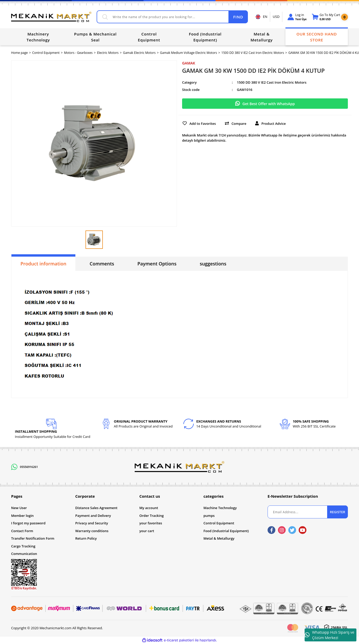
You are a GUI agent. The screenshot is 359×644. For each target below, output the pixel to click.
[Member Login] (297, 17)
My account (149, 508)
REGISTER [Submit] (337, 512)
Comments (102, 264)
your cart (147, 531)
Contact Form (22, 531)
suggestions (213, 264)
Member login (22, 516)
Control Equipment (219, 523)
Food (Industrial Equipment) (226, 531)
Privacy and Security (92, 523)
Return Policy (86, 538)
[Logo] (51, 17)
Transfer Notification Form (33, 538)
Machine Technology (220, 508)
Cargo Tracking (23, 546)
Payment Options (157, 264)
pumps (209, 516)
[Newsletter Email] (308, 512)
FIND (238, 17)
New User (19, 508)
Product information (43, 264)
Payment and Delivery (93, 516)
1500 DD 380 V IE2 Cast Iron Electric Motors (272, 82)
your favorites (151, 523)
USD (276, 17)
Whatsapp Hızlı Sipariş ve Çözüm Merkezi (329, 635)
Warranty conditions (92, 531)
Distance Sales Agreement (96, 508)
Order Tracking (152, 516)
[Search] (172, 17)
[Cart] (326, 17)
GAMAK (189, 63)
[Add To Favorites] (199, 123)
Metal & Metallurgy (219, 538)
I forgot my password (28, 523)
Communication (24, 554)
